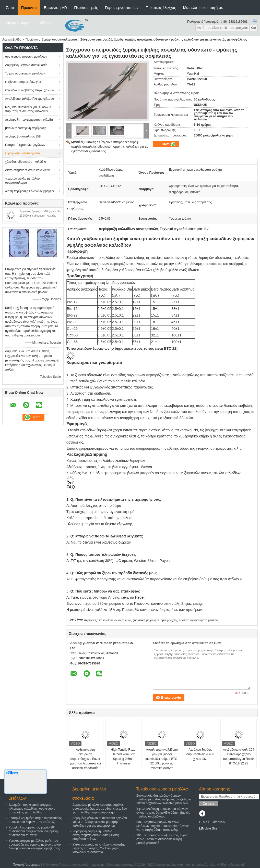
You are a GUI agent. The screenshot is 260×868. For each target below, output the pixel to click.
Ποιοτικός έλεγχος (161, 8)
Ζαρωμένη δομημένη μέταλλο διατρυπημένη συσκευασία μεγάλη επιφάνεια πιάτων (96, 835)
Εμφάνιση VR (55, 8)
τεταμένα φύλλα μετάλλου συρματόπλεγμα (22, 181)
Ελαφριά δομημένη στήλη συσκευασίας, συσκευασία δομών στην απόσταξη (36, 820)
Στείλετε (209, 804)
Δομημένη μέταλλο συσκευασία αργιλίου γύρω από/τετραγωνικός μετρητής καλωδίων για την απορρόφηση (100, 822)
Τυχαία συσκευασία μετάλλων (25, 73)
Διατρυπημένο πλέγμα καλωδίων (27, 170)
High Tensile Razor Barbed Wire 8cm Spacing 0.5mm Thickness (124, 757)
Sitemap (218, 822)
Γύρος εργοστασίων (122, 8)
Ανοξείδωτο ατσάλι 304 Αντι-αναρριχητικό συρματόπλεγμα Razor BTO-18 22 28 (239, 757)
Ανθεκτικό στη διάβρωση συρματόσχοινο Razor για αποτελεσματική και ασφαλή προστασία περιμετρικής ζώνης (85, 761)
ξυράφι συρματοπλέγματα (60, 40)
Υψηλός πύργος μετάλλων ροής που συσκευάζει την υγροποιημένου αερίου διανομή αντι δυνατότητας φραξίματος (35, 845)
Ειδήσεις (45, 23)
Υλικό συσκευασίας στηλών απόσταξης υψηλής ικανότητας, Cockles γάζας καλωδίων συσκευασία (99, 848)
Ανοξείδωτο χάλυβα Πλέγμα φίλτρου (29, 99)
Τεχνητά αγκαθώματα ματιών (198, 620)
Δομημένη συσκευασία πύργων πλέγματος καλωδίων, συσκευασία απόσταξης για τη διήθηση (32, 809)
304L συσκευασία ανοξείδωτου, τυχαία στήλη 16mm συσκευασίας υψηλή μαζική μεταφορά (162, 839)
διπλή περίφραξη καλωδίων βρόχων (29, 191)
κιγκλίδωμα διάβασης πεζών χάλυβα (30, 90)
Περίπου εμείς (86, 8)
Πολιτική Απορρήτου (26, 865)
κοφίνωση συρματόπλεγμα (23, 82)
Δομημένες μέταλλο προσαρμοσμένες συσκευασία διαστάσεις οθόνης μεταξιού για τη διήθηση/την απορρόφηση (100, 809)
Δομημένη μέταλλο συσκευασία (26, 65)
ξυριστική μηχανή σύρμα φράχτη (155, 620)
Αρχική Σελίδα (12, 40)
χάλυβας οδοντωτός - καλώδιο (26, 162)
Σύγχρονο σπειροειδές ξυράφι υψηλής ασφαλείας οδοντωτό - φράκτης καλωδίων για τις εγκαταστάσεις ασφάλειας (110, 147)
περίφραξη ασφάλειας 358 (23, 136)
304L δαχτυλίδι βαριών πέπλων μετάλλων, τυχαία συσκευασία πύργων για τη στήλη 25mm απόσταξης (162, 826)
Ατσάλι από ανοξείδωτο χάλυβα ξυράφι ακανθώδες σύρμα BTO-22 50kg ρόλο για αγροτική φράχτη (162, 759)
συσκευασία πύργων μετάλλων (26, 57)
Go (253, 28)
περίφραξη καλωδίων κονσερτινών (107, 620)
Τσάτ (168, 144)
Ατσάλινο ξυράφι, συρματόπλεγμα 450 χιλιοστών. (200, 754)
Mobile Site (208, 828)
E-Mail (204, 822)
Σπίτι (10, 8)
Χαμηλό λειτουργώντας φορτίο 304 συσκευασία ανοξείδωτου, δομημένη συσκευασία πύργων (33, 831)
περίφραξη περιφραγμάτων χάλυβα (29, 120)
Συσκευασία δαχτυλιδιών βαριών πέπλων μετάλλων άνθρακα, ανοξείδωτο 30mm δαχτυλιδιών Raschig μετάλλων (164, 799)
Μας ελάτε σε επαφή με (203, 8)
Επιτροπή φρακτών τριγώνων (25, 145)
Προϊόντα (29, 8)
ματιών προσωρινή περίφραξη (26, 128)
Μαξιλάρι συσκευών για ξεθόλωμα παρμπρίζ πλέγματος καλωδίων (28, 109)
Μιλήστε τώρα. (18, 23)
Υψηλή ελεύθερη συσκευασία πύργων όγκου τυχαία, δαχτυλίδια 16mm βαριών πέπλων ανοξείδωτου (163, 813)
